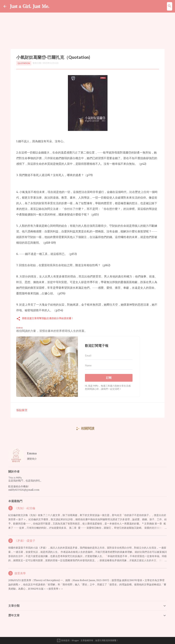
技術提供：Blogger (68, 640)
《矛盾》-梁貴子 (25, 541)
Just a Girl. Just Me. (33, 6)
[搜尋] (170, 6)
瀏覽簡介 (32, 459)
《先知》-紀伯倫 (25, 508)
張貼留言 (22, 410)
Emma (32, 453)
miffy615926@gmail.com (24, 490)
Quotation (24, 63)
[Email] (109, 356)
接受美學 (20, 573)
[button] (18, 319)
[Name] (109, 365)
